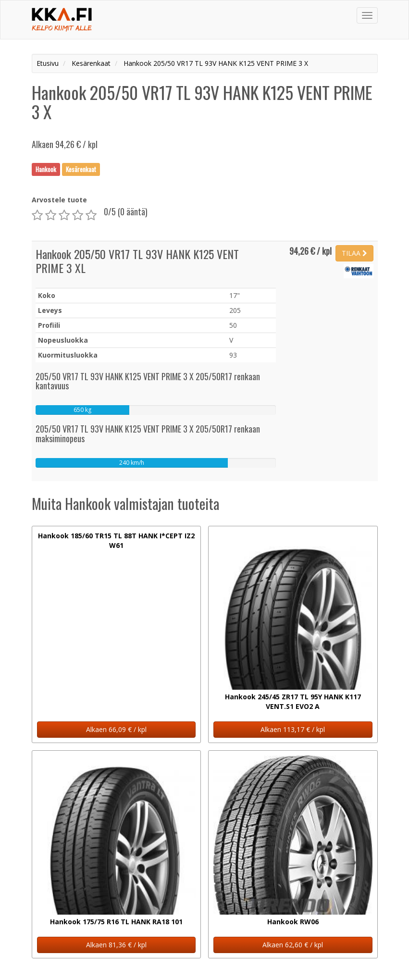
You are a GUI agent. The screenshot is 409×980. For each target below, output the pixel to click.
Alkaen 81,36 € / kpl (116, 945)
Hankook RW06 (293, 922)
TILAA (354, 253)
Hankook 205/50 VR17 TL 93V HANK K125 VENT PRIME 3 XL (137, 261)
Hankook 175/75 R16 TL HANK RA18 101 (116, 922)
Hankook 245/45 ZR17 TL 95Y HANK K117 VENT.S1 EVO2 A (293, 701)
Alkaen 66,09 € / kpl (116, 729)
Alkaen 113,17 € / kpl (293, 729)
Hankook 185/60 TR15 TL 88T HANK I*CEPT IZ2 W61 (116, 540)
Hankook (46, 169)
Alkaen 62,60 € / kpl (293, 945)
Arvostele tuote (59, 200)
